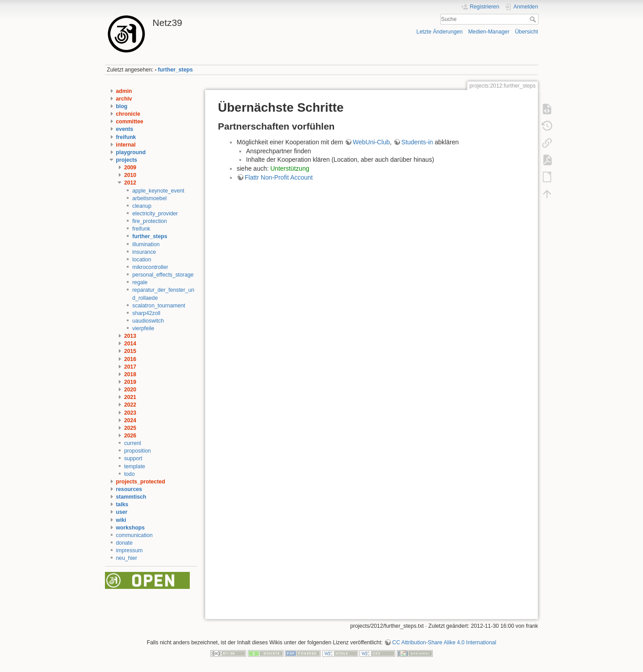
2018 (130, 374)
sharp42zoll (146, 313)
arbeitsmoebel (149, 198)
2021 (130, 397)
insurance (144, 252)
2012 (130, 183)
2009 (130, 168)
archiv (124, 99)
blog (122, 106)
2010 (130, 175)
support (133, 458)
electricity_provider (155, 214)
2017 (130, 367)
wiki (121, 520)
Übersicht (526, 32)
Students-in (417, 142)
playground (131, 152)
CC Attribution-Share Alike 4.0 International (444, 643)
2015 (130, 351)
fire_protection (150, 221)
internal (126, 145)
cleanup (142, 206)
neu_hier (127, 558)
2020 (130, 390)
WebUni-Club (371, 142)
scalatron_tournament (159, 306)
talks (122, 504)
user (122, 512)
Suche (534, 19)
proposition (138, 451)
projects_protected (141, 482)
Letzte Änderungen (440, 32)
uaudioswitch (148, 321)
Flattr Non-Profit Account (279, 177)
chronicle (128, 114)
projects (127, 160)
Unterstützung (290, 168)
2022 (130, 405)
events (125, 129)
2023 (130, 413)
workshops (131, 528)
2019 (130, 382)
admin (124, 91)
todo (129, 474)
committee (130, 122)
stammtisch (131, 497)
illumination (146, 244)
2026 (130, 436)
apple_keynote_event (158, 191)
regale (140, 282)
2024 (130, 420)
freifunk (126, 137)
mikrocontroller (150, 267)
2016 (130, 359)
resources (129, 489)
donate (124, 543)
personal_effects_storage (163, 275)
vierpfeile (143, 328)
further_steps (175, 70)
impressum (129, 550)
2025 (130, 428)
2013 (130, 336)
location (142, 260)
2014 (130, 344)
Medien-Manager (489, 32)
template (135, 466)
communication (134, 535)
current (133, 443)
